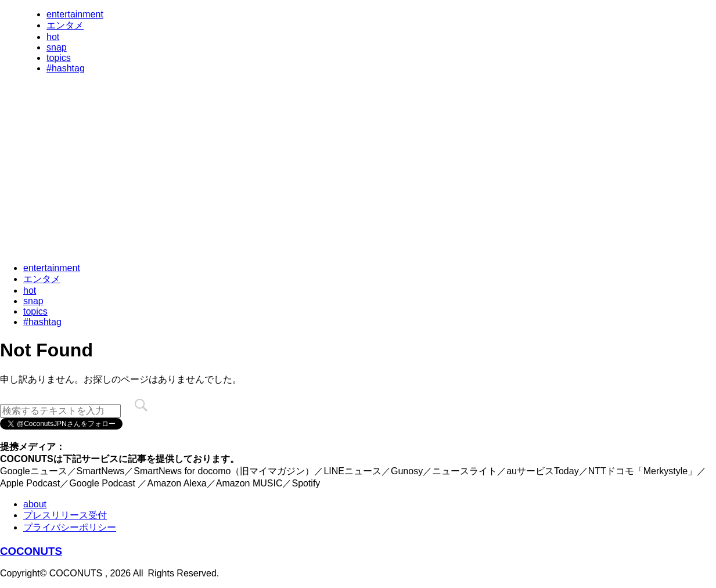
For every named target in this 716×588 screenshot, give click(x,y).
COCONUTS (31, 551)
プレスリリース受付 (65, 515)
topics (59, 58)
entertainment (75, 14)
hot (53, 37)
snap (57, 47)
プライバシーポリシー (70, 527)
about (35, 504)
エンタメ (65, 25)
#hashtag (66, 68)
